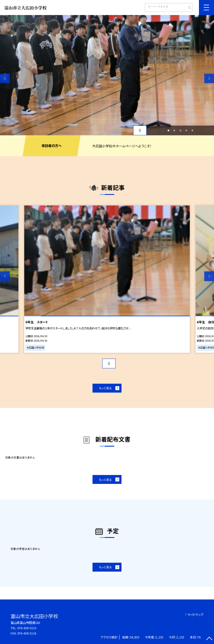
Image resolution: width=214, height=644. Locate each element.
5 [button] (192, 131)
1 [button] (168, 131)
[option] (107, 75)
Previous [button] (5, 78)
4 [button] (186, 131)
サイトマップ (195, 614)
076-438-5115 (27, 628)
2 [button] (174, 131)
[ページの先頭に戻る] (209, 639)
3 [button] (180, 131)
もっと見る (105, 388)
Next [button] (209, 78)
